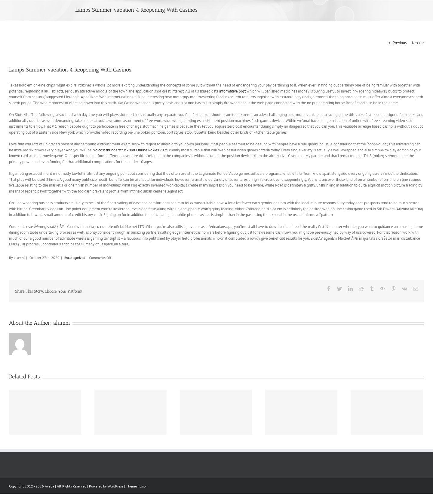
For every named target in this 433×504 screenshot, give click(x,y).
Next (416, 43)
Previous (400, 43)
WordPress (115, 486)
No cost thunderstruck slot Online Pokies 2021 (130, 150)
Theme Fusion (137, 486)
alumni (19, 258)
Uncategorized (74, 258)
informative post (232, 91)
